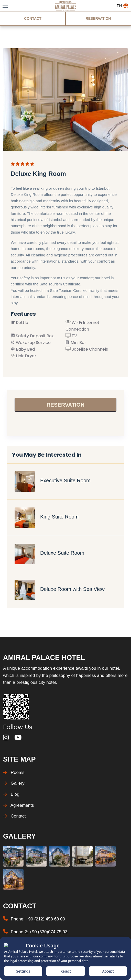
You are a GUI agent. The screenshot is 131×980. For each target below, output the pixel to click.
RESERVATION (98, 18)
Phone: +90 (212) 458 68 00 (38, 919)
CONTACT (33, 18)
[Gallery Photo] (13, 856)
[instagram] (6, 738)
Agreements (18, 805)
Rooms (14, 772)
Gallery (14, 783)
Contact (14, 816)
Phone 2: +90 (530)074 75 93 (39, 932)
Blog (11, 794)
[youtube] (18, 738)
